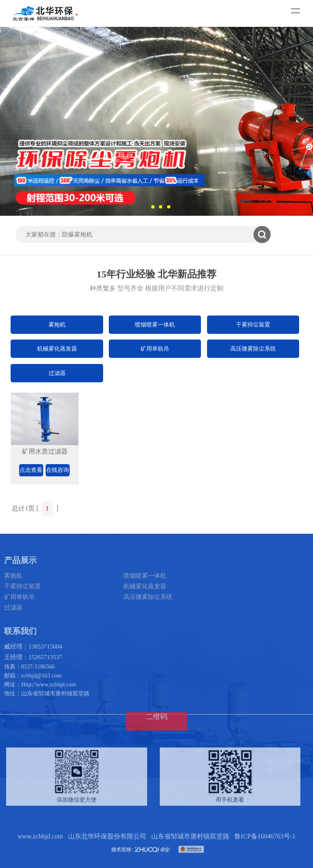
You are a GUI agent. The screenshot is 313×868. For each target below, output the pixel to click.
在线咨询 (57, 470)
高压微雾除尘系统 (253, 349)
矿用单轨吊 (155, 349)
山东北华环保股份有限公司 (107, 851)
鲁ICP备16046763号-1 (265, 851)
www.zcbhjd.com (40, 851)
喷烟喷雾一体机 (155, 325)
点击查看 (31, 470)
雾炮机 (57, 325)
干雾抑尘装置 (253, 325)
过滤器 (57, 373)
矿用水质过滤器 (45, 451)
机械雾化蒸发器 (57, 349)
